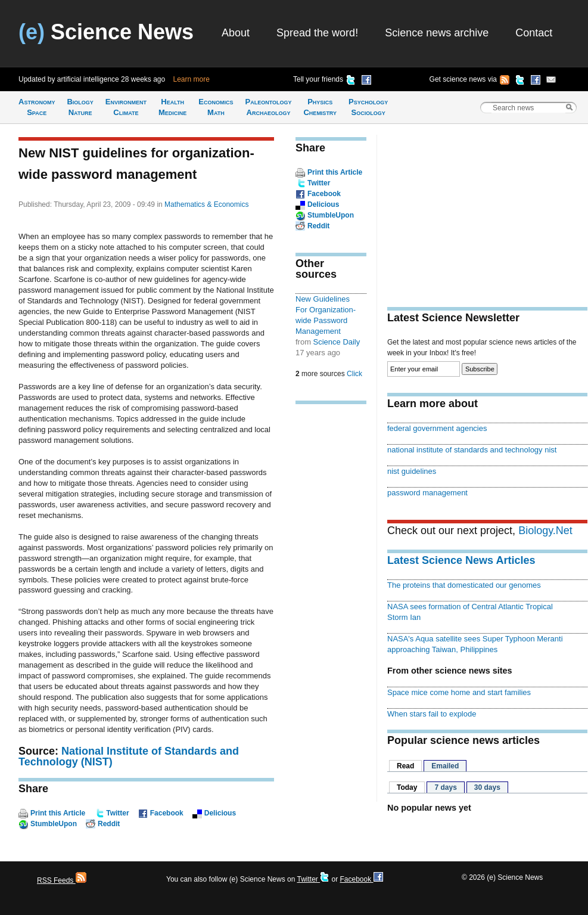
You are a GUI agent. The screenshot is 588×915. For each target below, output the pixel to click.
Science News (106, 32)
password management (427, 493)
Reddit (109, 824)
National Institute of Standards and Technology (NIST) (129, 756)
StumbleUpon (54, 824)
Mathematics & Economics (206, 204)
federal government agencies (437, 428)
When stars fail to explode (432, 714)
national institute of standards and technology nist (472, 450)
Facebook (167, 813)
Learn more (192, 79)
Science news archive (437, 33)
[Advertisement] (331, 598)
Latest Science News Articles (461, 560)
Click (354, 374)
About (236, 33)
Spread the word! (317, 33)
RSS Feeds (62, 880)
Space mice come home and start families (459, 692)
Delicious (220, 813)
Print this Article (58, 813)
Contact (534, 33)
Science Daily (337, 342)
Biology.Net (545, 531)
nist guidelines (412, 471)
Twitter (117, 813)
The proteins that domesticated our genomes (464, 585)
